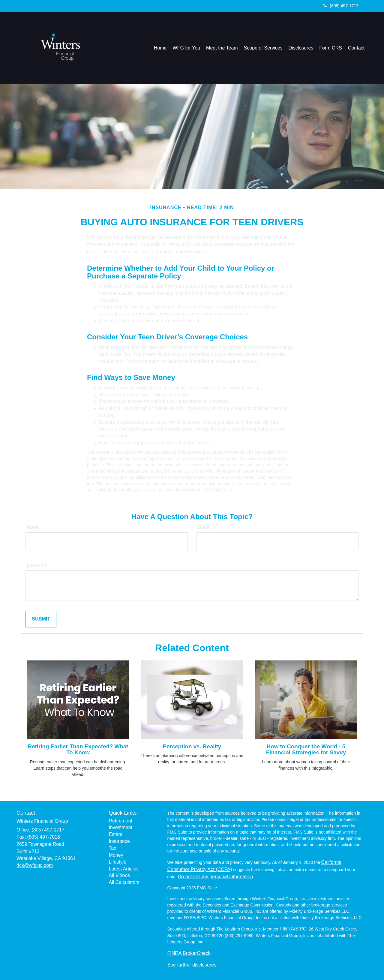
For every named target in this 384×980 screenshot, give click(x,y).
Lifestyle (118, 862)
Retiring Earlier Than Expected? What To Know (78, 750)
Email (203, 527)
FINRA (287, 929)
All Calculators (124, 882)
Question (36, 565)
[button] (187, 48)
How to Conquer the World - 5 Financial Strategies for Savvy (306, 750)
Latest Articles (124, 869)
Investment (121, 827)
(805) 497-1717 (341, 6)
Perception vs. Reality (192, 746)
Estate (116, 834)
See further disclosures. (193, 965)
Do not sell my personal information (216, 877)
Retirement (121, 821)
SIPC (301, 929)
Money (116, 855)
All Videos (120, 875)
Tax (113, 848)
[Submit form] (41, 619)
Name (32, 527)
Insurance (119, 841)
